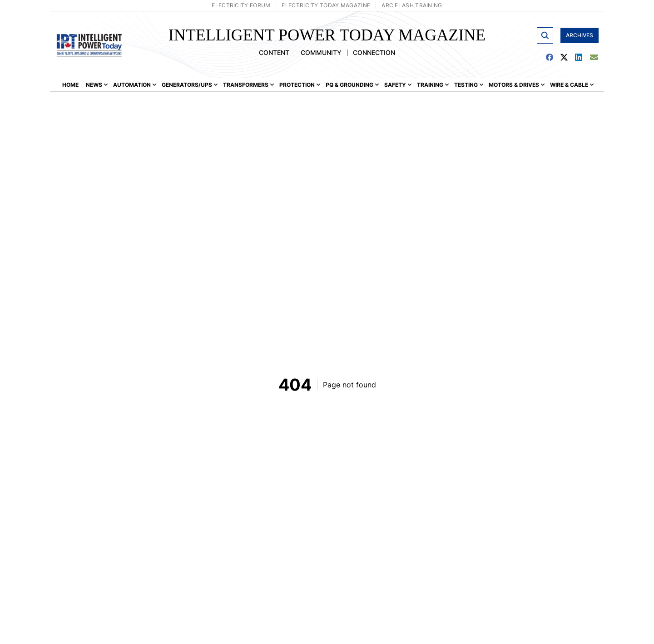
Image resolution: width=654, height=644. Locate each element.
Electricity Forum (241, 5)
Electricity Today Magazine (326, 5)
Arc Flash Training (412, 5)
